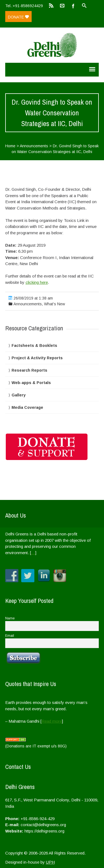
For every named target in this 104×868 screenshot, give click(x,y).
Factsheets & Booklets (34, 345)
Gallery (19, 395)
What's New (54, 304)
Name (10, 618)
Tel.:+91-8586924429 (24, 6)
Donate (18, 17)
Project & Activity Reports (37, 358)
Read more (52, 721)
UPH (50, 862)
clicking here (37, 282)
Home (10, 146)
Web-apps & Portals (31, 383)
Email (10, 636)
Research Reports (29, 370)
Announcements (34, 146)
